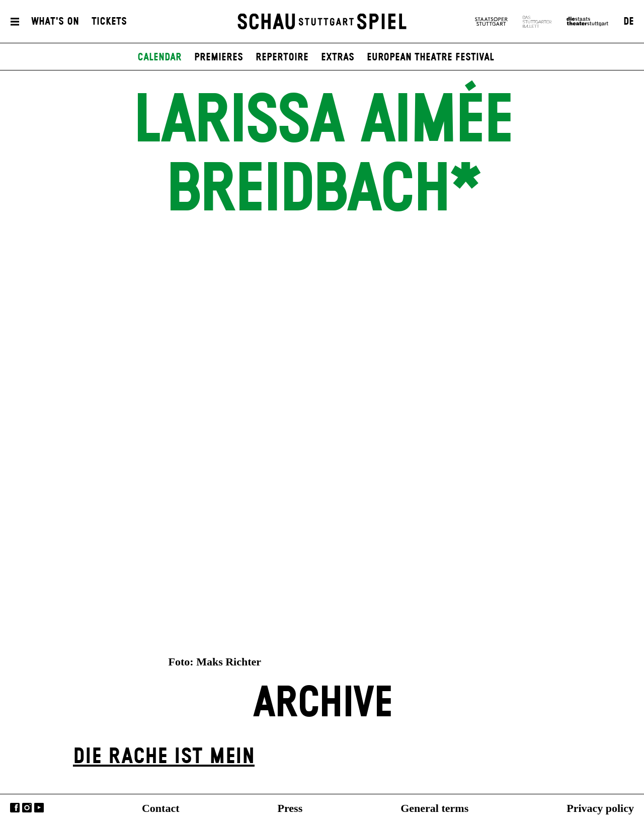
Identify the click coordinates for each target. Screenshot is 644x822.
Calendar (159, 57)
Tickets (109, 22)
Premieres (219, 57)
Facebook (15, 808)
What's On (55, 22)
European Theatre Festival (430, 57)
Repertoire (282, 57)
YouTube (39, 808)
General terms (434, 808)
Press (290, 808)
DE (629, 22)
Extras (338, 57)
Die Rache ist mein (164, 757)
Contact (161, 808)
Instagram (27, 808)
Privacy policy (600, 808)
